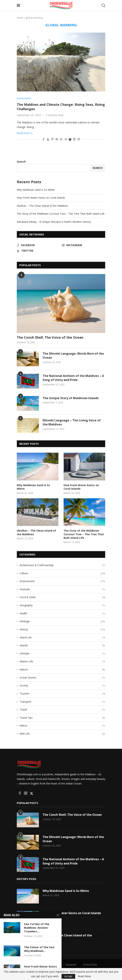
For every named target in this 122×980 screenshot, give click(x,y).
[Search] (103, 6)
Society (62, 686)
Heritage (62, 621)
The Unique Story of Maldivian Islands (71, 398)
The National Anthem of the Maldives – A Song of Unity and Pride (73, 378)
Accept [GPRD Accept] (68, 976)
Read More (84, 976)
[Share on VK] (57, 140)
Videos (62, 726)
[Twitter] (38, 251)
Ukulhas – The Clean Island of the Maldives (42, 206)
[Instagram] (84, 245)
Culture (62, 573)
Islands (62, 645)
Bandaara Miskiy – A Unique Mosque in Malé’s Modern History (54, 222)
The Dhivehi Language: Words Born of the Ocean (73, 356)
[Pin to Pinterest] (52, 140)
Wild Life (62, 734)
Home (20, 18)
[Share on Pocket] (70, 140)
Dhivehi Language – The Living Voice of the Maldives (72, 422)
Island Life (62, 637)
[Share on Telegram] (66, 140)
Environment (62, 581)
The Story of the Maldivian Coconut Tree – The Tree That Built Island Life (61, 214)
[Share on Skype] (74, 140)
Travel (62, 710)
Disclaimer (71, 964)
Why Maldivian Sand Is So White (36, 190)
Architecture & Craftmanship (62, 565)
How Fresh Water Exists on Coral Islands (41, 198)
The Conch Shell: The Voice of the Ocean (50, 337)
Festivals (62, 589)
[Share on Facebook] (43, 140)
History (62, 629)
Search (21, 162)
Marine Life (62, 661)
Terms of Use (90, 964)
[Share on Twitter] (48, 140)
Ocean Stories (62, 678)
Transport (62, 702)
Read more (25, 133)
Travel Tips (62, 718)
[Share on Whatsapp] (61, 140)
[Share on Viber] (79, 140)
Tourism (62, 694)
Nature (62, 670)
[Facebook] (38, 245)
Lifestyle (62, 654)
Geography (62, 605)
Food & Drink (62, 597)
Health (62, 613)
